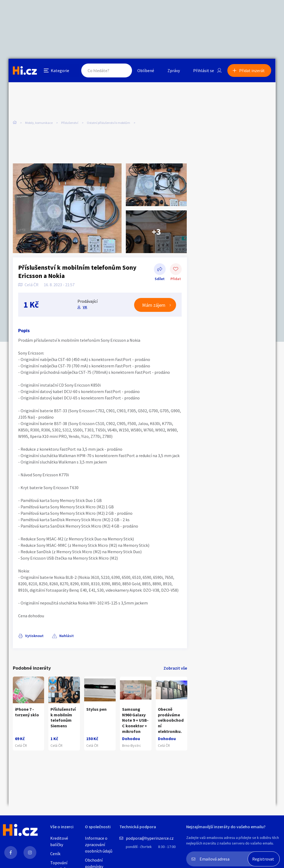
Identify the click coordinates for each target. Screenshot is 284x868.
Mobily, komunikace (39, 123)
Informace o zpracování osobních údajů (99, 845)
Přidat (176, 270)
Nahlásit (67, 636)
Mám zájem (154, 305)
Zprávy (174, 70)
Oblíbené (146, 70)
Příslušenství (70, 123)
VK (85, 307)
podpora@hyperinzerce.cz (150, 838)
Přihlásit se (204, 70)
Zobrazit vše (175, 668)
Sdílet (160, 270)
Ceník (55, 854)
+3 (156, 232)
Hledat (123, 70)
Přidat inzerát (252, 70)
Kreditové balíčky (59, 841)
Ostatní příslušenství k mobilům (108, 123)
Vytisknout (34, 636)
